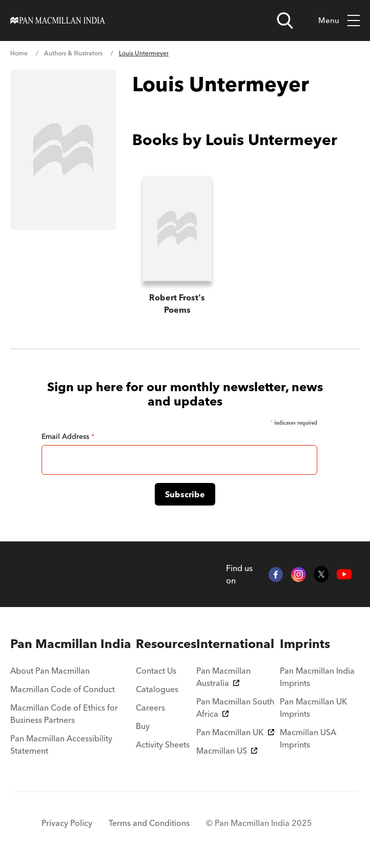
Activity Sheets (163, 744)
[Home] (58, 21)
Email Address (68, 436)
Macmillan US (227, 751)
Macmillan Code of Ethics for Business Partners (64, 714)
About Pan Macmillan (50, 671)
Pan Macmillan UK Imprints (314, 708)
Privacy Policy (67, 823)
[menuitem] (73, 644)
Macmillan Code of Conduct (63, 689)
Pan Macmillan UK (235, 732)
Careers (150, 708)
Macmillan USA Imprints (308, 738)
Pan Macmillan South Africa (235, 708)
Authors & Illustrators (73, 53)
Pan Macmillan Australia (223, 677)
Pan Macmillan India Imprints (317, 677)
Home (19, 53)
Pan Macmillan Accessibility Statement (61, 744)
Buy (143, 726)
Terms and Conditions (149, 823)
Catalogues (157, 689)
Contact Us (156, 671)
